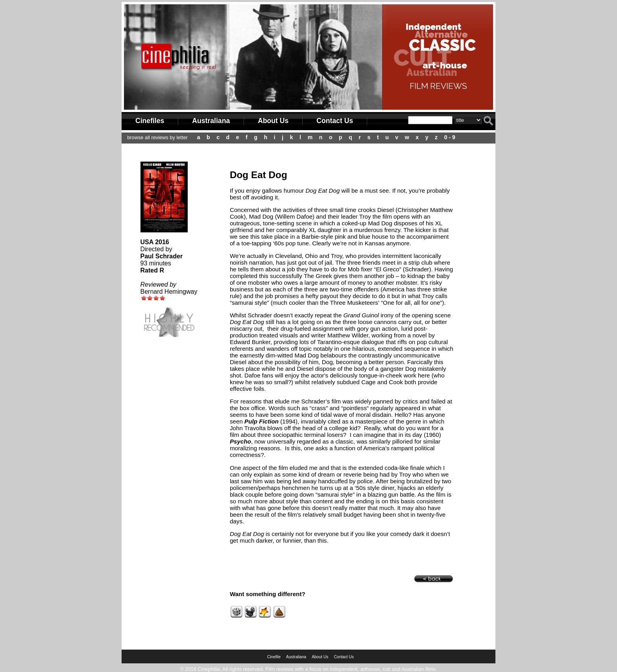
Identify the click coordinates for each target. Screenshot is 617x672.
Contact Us (335, 121)
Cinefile (274, 657)
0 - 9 (450, 137)
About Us (273, 121)
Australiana (211, 121)
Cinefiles (150, 121)
